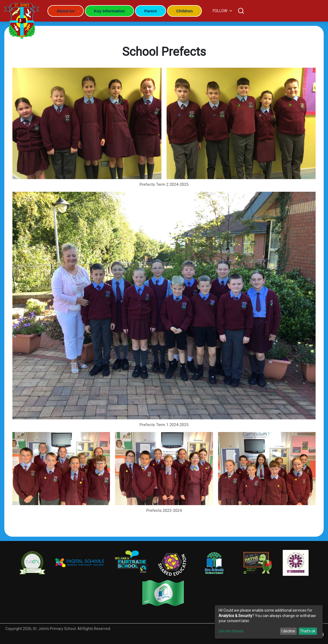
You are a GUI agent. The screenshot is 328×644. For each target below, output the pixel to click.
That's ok (308, 631)
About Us (66, 11)
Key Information (109, 11)
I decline (288, 631)
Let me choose (231, 631)
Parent (151, 11)
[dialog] (269, 622)
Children (184, 11)
